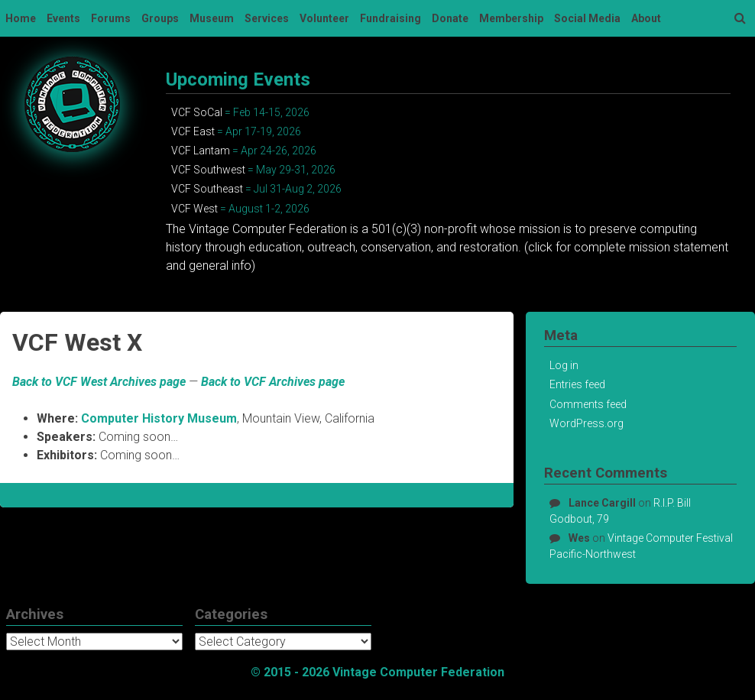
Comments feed (588, 404)
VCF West (194, 209)
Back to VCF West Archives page (99, 382)
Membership (511, 18)
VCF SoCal (197, 112)
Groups (160, 18)
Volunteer (324, 18)
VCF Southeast (207, 189)
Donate (450, 18)
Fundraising (390, 18)
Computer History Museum (159, 418)
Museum (212, 18)
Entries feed (577, 384)
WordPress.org (587, 423)
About (646, 18)
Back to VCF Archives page (273, 382)
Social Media (587, 18)
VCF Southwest (208, 170)
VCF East (193, 131)
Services (267, 18)
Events (63, 18)
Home (21, 18)
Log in (564, 365)
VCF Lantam (201, 151)
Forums (111, 18)
